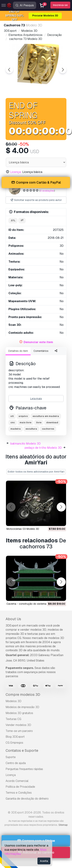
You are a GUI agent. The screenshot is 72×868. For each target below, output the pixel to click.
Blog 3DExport (15, 737)
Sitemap (63, 825)
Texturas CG (13, 719)
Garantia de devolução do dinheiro (27, 799)
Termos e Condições (19, 793)
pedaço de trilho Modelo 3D (43, 448)
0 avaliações (47, 191)
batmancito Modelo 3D (25, 444)
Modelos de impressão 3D (22, 707)
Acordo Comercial (17, 781)
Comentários (41, 351)
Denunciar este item (38, 342)
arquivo (23, 416)
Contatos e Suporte (22, 750)
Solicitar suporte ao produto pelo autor (36, 200)
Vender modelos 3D (18, 725)
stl (12, 416)
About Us (13, 619)
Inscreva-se (60, 5)
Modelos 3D (13, 701)
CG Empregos (14, 743)
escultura (31, 429)
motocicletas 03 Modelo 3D (23, 529)
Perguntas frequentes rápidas (24, 769)
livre (39, 422)
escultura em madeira (46, 416)
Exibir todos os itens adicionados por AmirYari (36, 472)
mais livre (25, 422)
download (52, 422)
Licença (11, 775)
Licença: (16, 172)
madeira (16, 429)
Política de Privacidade (20, 787)
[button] (61, 507)
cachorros (48, 429)
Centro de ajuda (16, 763)
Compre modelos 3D (23, 695)
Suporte (11, 757)
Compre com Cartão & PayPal (36, 183)
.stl (13, 220)
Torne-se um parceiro (19, 731)
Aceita (44, 861)
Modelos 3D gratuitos (19, 713)
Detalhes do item (18, 351)
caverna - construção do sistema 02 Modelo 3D (35, 604)
